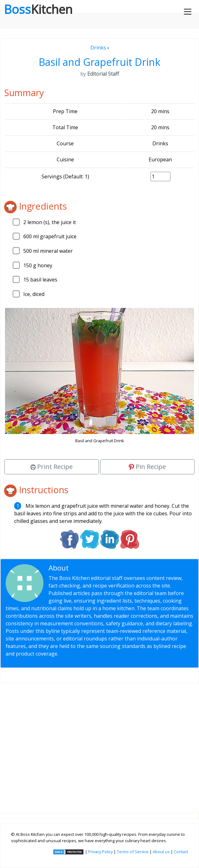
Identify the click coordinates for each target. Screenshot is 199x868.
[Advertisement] (99, 743)
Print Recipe (52, 467)
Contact (181, 852)
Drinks (98, 48)
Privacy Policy (100, 852)
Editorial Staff (93, 568)
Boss (38, 9)
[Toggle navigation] (188, 12)
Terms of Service (133, 852)
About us (161, 852)
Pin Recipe (147, 467)
